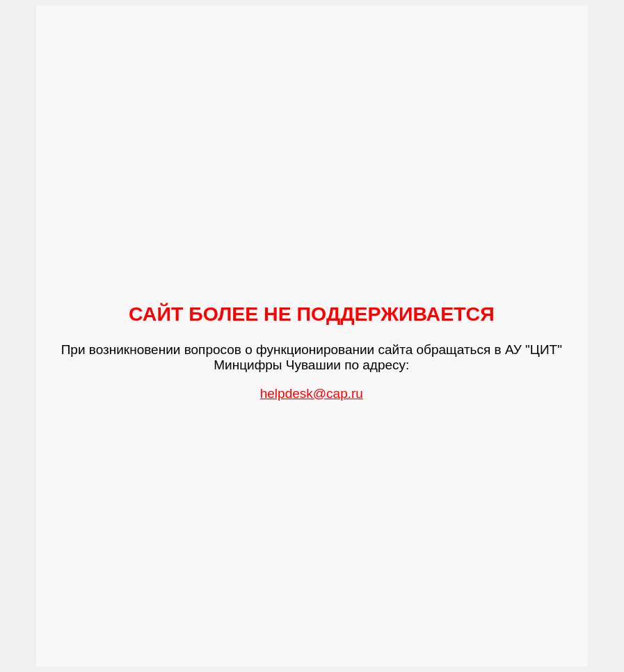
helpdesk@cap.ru (312, 393)
